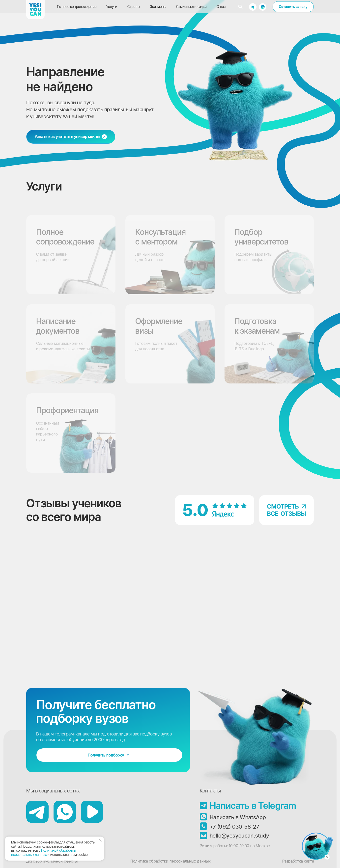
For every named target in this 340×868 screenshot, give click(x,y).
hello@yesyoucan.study (239, 836)
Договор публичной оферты (52, 861)
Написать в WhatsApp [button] (238, 817)
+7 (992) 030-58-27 (234, 827)
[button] (253, 7)
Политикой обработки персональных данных (44, 852)
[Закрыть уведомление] (100, 840)
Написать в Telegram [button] (253, 806)
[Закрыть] (327, 857)
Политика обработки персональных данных (170, 861)
